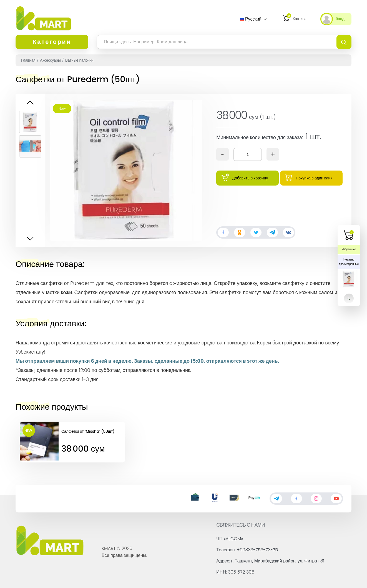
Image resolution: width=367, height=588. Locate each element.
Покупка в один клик (309, 177)
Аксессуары (50, 60)
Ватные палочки (79, 60)
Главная (28, 60)
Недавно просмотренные (349, 262)
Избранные (349, 249)
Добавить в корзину (245, 177)
